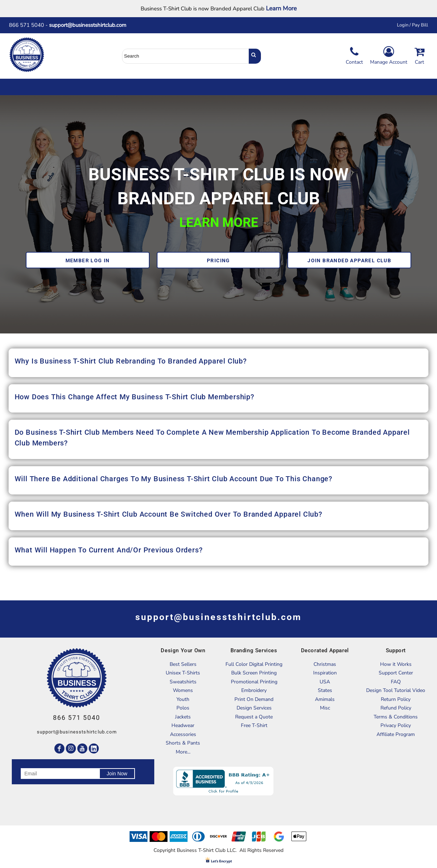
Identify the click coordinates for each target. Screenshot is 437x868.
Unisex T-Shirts (183, 673)
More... (183, 752)
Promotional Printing (254, 682)
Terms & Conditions (396, 717)
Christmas (325, 664)
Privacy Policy (396, 725)
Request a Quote (254, 717)
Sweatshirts (183, 682)
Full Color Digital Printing (254, 664)
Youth (183, 699)
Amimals (325, 699)
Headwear (183, 725)
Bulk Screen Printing (254, 673)
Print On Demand (254, 699)
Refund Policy (396, 708)
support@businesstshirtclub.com (91, 25)
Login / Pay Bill (412, 25)
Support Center (396, 673)
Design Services (254, 708)
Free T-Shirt (254, 725)
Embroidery (254, 690)
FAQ (396, 682)
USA (325, 682)
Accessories (183, 734)
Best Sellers (183, 664)
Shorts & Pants (183, 743)
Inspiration (325, 673)
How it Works (396, 664)
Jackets (183, 717)
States (325, 690)
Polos (183, 708)
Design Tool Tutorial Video (396, 690)
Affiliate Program (396, 734)
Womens (183, 690)
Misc (325, 708)
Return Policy (396, 699)
